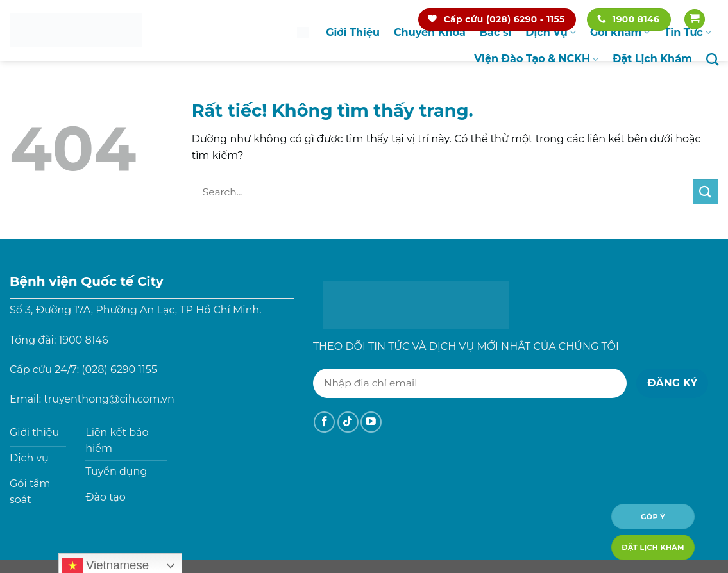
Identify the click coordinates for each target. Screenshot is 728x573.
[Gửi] (706, 192)
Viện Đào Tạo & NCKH (536, 59)
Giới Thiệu (353, 32)
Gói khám (620, 33)
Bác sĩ (495, 32)
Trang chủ (303, 32)
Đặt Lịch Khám (652, 59)
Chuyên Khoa (430, 32)
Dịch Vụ (551, 33)
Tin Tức (688, 33)
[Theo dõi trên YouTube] (371, 422)
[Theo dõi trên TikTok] (348, 422)
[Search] (712, 59)
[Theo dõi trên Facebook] (324, 422)
